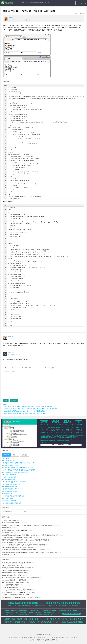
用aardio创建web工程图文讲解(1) (12, 523)
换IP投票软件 (7, 458)
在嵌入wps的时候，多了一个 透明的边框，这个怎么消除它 (19, 592)
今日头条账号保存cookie (10, 487)
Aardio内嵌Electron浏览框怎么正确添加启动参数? (16, 582)
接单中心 (15, 455)
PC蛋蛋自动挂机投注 (9, 461)
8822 (81, 14)
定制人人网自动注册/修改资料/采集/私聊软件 (15, 472)
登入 (80, 3)
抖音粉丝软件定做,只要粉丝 (11, 489)
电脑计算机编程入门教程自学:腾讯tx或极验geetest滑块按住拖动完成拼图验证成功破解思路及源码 (30, 552)
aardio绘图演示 (7, 528)
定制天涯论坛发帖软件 (9, 501)
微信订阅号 (54, 640)
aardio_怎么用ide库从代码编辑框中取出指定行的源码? (18, 568)
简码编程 (7, 3)
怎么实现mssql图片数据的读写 (11, 587)
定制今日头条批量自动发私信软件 (12, 503)
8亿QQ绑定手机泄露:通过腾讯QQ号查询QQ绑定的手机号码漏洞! (21, 578)
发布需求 (6, 455)
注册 (85, 3)
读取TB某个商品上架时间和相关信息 (13, 496)
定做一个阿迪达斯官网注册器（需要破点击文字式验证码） (19, 470)
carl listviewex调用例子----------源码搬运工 (14, 580)
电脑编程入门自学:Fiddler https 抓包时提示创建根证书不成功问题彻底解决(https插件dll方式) (28, 525)
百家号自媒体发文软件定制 (10, 491)
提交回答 (14, 400)
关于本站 (33, 640)
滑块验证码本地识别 (8, 479)
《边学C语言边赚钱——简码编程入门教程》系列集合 (17, 537)
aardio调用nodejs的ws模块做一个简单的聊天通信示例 (17, 547)
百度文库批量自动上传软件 (10, 465)
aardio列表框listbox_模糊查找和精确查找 (14, 575)
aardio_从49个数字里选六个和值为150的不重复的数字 (18, 590)
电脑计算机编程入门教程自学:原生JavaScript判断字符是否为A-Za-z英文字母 (24, 550)
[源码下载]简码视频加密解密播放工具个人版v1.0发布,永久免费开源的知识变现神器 (26, 540)
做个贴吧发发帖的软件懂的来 (11, 484)
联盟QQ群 (46, 640)
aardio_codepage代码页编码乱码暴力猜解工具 (15, 570)
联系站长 (39, 640)
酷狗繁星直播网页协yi (9, 475)
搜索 (25, 512)
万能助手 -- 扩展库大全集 (9, 520)
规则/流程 (24, 455)
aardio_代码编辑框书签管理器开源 (12, 565)
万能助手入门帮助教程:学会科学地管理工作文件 (16, 595)
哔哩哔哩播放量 (7, 494)
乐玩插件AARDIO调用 (9, 555)
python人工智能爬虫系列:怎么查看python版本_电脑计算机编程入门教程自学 (24, 545)
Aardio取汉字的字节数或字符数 (11, 585)
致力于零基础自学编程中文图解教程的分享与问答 (36, 3)
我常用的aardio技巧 (8, 533)
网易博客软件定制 (8, 498)
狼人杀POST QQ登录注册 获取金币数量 (14, 482)
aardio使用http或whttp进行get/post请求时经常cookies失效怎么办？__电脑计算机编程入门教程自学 (30, 535)
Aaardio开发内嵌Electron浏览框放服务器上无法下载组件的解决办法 (21, 597)
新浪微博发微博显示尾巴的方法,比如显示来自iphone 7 (18, 463)
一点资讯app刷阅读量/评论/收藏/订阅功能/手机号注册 (18, 468)
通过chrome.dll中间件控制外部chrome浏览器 (15, 530)
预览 (6, 400)
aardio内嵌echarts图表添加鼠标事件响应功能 (15, 573)
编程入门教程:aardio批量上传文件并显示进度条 (16, 542)
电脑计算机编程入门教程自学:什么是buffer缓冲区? (16, 563)
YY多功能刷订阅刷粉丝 (9, 477)
